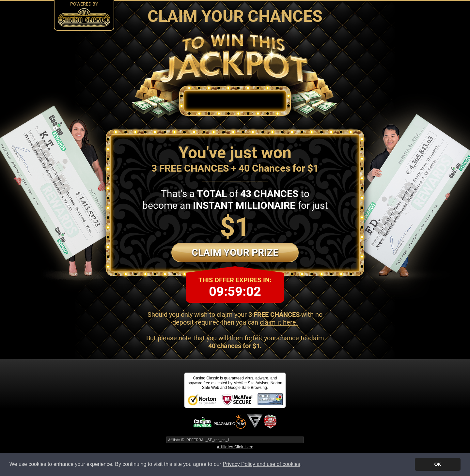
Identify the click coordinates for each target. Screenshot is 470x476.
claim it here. (279, 322)
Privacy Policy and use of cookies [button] (261, 464)
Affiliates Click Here (235, 447)
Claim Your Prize (235, 252)
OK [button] (438, 464)
